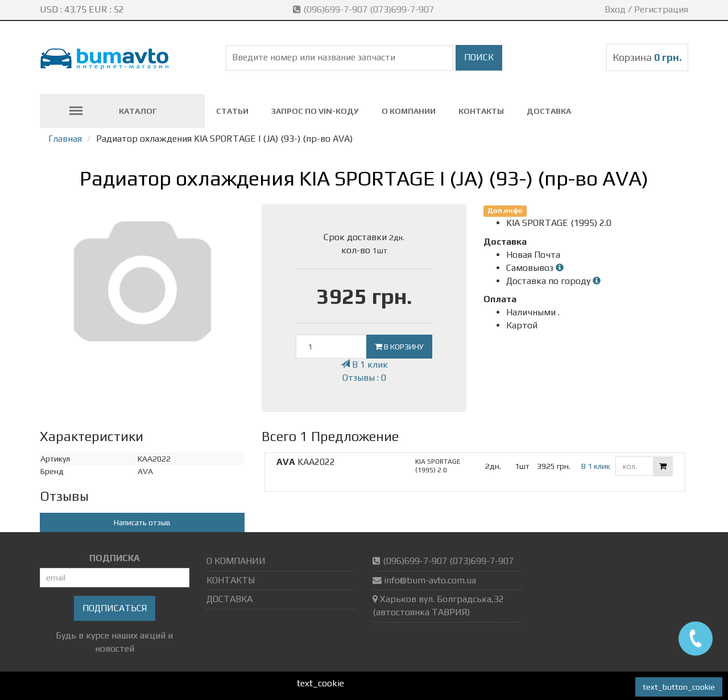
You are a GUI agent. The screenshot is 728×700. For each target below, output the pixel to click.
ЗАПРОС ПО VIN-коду (315, 111)
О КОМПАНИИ (409, 111)
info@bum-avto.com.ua (430, 580)
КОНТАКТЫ (481, 111)
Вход (615, 9)
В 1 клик (364, 365)
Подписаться (115, 608)
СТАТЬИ (232, 111)
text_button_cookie (679, 687)
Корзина (647, 57)
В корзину (399, 347)
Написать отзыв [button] (142, 522)
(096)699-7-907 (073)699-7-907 (365, 9)
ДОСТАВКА (549, 111)
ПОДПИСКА (115, 558)
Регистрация (661, 9)
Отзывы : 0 (364, 378)
